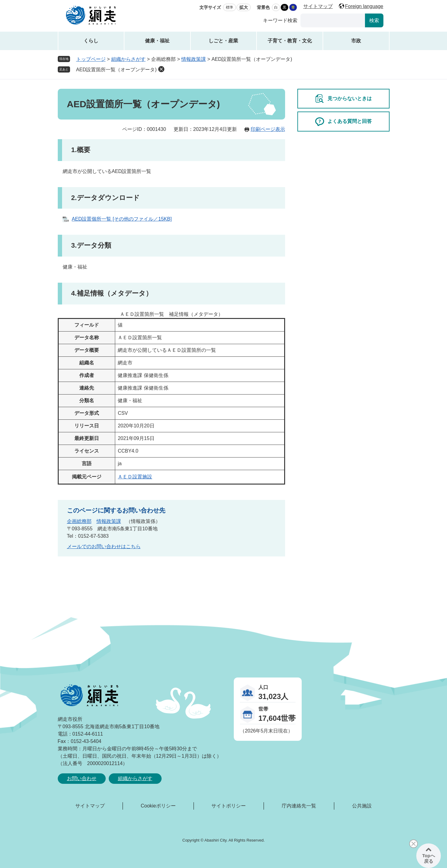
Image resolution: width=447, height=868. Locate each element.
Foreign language (364, 6)
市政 (356, 41)
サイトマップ (318, 6)
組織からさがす (128, 59)
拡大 (244, 7)
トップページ (91, 59)
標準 (229, 7)
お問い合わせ (82, 778)
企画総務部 (79, 521)
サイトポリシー (229, 806)
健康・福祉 (157, 41)
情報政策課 (194, 59)
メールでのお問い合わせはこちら (104, 546)
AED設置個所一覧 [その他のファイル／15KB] (122, 219)
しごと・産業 (223, 41)
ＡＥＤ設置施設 (135, 477)
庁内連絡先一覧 (299, 806)
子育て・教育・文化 (290, 41)
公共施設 (362, 806)
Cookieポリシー (158, 806)
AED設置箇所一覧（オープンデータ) (116, 70)
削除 (161, 69)
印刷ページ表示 (268, 129)
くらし (91, 41)
